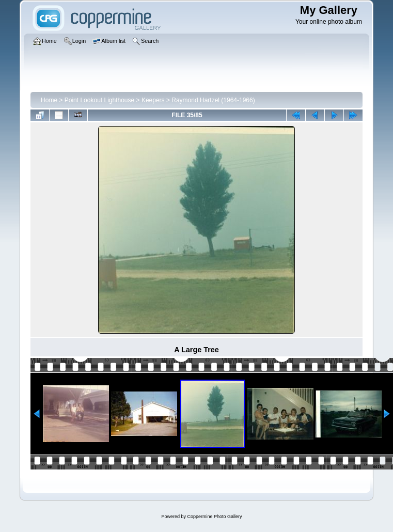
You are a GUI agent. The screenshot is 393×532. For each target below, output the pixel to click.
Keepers (153, 100)
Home (49, 100)
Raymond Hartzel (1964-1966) (213, 100)
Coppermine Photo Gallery (214, 517)
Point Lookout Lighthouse (99, 100)
